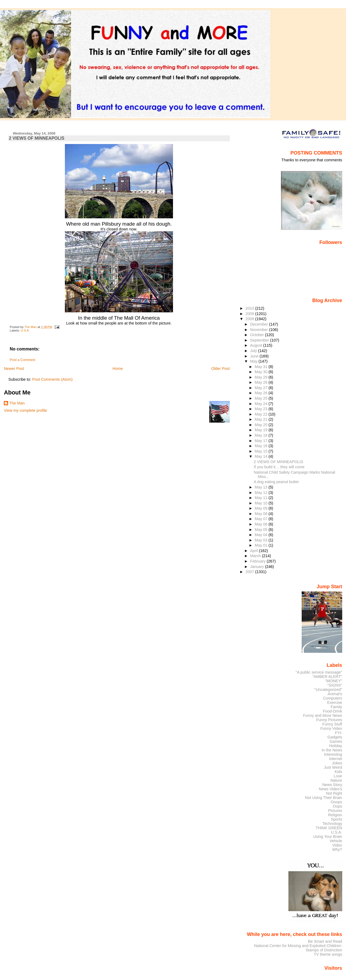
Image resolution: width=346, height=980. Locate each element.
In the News (332, 750)
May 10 (262, 503)
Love (338, 776)
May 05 (262, 530)
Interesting (333, 754)
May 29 (262, 377)
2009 (250, 314)
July (254, 351)
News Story (332, 785)
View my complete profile (25, 410)
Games (336, 741)
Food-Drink (333, 711)
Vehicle (336, 841)
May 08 (262, 514)
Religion (335, 815)
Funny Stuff (332, 724)
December (259, 324)
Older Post (221, 369)
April (254, 551)
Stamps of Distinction (324, 950)
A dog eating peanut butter (276, 482)
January (257, 567)
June (255, 356)
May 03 (262, 540)
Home (118, 369)
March (256, 556)
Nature (336, 780)
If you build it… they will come (279, 467)
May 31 (262, 367)
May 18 (262, 435)
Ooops (336, 802)
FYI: (338, 733)
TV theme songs (328, 954)
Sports (337, 819)
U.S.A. (25, 330)
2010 (250, 308)
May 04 (262, 535)
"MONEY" (334, 681)
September (260, 340)
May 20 (262, 425)
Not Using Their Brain (324, 798)
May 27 (262, 388)
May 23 (262, 409)
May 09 (262, 508)
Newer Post (14, 369)
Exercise (335, 703)
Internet (336, 759)
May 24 (262, 404)
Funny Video (331, 728)
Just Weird (333, 767)
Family (336, 707)
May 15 (262, 451)
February (258, 561)
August (257, 345)
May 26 (262, 393)
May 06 (262, 524)
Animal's (335, 694)
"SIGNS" (335, 685)
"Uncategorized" (328, 690)
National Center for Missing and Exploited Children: (298, 946)
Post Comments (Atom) (52, 379)
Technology (332, 824)
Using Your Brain (328, 837)
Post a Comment (22, 360)
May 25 (262, 398)
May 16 (262, 446)
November (259, 330)
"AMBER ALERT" (327, 677)
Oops (337, 806)
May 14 (262, 456)
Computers (332, 698)
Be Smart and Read (325, 941)
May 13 (262, 487)
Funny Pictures (329, 720)
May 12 (262, 493)
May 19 (262, 430)
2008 (250, 319)
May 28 (262, 382)
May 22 (262, 414)
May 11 (262, 498)
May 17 (262, 441)
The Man (17, 403)
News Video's (330, 789)
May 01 (262, 545)
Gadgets (335, 737)
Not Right (334, 793)
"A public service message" (319, 672)
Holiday (336, 746)
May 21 (262, 419)
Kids (338, 772)
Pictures (335, 811)
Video (337, 845)
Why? (337, 849)
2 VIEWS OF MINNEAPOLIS (279, 462)
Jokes (337, 763)
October (257, 335)
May (254, 361)
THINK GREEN (329, 828)
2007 (250, 572)
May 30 (262, 372)
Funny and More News (322, 715)
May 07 (262, 519)
